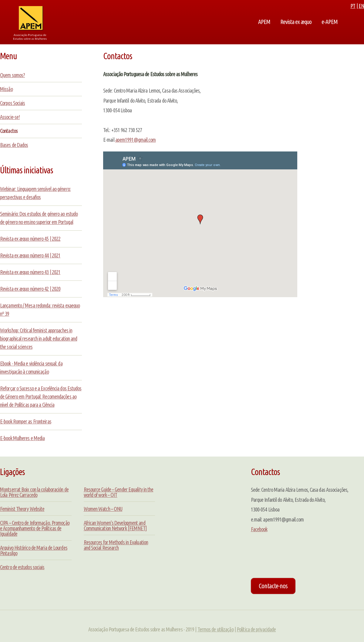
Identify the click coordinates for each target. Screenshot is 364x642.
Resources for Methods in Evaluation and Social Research (116, 545)
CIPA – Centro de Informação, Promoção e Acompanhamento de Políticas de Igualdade (35, 528)
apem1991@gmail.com (136, 140)
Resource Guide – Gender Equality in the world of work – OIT (119, 492)
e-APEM (330, 22)
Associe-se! (10, 117)
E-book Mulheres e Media (22, 438)
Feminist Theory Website (22, 509)
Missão (6, 89)
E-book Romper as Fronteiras (26, 421)
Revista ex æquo (296, 22)
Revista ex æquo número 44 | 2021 (30, 255)
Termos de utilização (216, 629)
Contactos (9, 131)
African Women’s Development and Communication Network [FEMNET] (115, 525)
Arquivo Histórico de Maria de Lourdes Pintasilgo (34, 550)
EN (361, 6)
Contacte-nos (273, 586)
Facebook (259, 529)
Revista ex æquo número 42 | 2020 (30, 289)
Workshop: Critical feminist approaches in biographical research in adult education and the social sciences (39, 338)
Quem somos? (12, 75)
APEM (264, 22)
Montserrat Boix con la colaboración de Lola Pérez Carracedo (34, 492)
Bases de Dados (14, 145)
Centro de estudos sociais (22, 567)
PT (353, 6)
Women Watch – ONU (103, 509)
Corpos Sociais (12, 103)
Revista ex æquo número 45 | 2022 (30, 239)
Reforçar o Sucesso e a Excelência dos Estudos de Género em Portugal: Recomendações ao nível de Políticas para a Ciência (41, 396)
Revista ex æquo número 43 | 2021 (30, 272)
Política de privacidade (256, 629)
